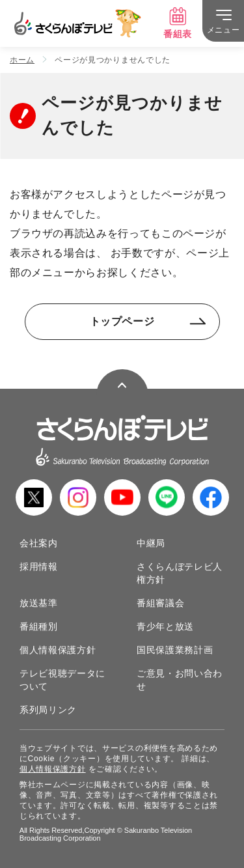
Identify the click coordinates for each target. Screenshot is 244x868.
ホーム (22, 60)
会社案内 (39, 543)
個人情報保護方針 (58, 650)
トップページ (148, 321)
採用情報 (39, 567)
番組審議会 (161, 603)
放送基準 (39, 603)
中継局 (151, 543)
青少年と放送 (165, 626)
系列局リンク (48, 710)
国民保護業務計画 (175, 650)
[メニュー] (223, 21)
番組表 (178, 23)
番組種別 (39, 626)
